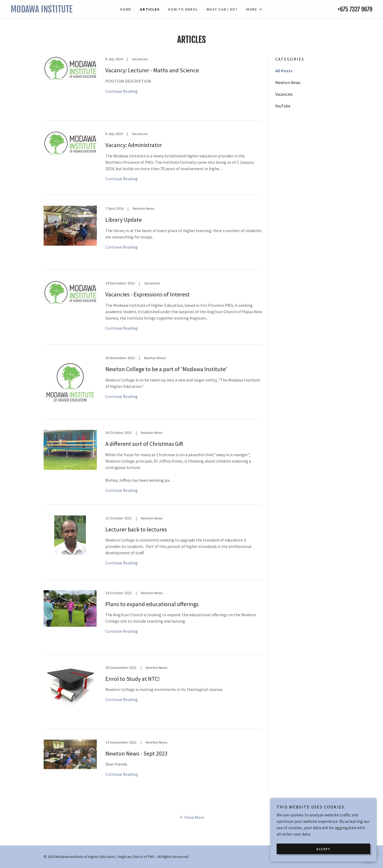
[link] (56, 11)
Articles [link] (150, 9)
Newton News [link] (288, 82)
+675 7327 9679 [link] (355, 9)
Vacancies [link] (284, 94)
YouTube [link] (283, 106)
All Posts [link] (284, 71)
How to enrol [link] (183, 9)
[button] (255, 9)
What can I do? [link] (222, 9)
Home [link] (126, 9)
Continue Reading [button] (122, 91)
